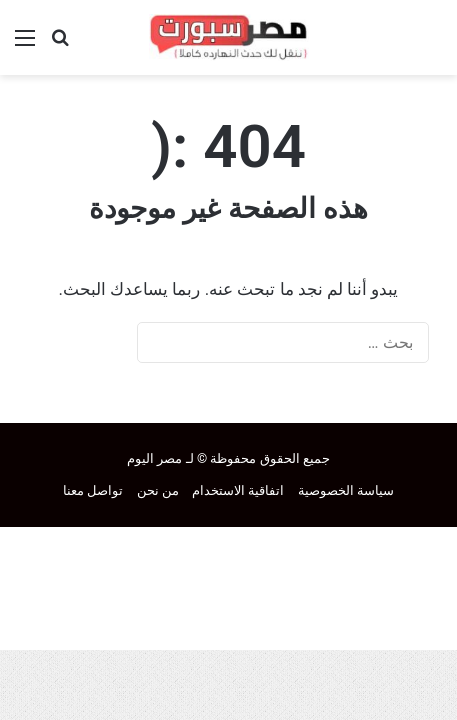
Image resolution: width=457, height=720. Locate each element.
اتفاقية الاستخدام (238, 490)
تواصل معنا (93, 490)
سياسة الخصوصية (346, 490)
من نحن (158, 490)
